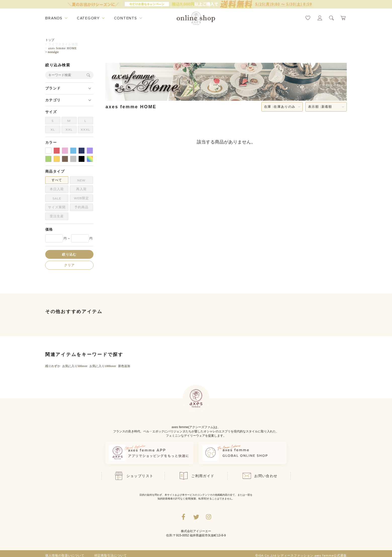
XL (53, 130)
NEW (81, 180)
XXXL (85, 130)
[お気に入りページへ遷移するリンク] (308, 18)
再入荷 (81, 189)
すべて (57, 180)
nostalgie (53, 52)
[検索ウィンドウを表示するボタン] (332, 18)
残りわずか (53, 366)
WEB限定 (81, 198)
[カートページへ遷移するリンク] (343, 18)
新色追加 (124, 366)
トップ (50, 40)
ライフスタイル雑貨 (63, 44)
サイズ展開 (57, 207)
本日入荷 (57, 189)
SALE (57, 198)
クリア (69, 265)
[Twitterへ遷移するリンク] (196, 517)
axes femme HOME (63, 48)
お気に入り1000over (103, 366)
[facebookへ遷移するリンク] (183, 517)
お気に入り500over (75, 366)
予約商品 (81, 207)
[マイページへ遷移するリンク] (320, 18)
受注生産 (57, 216)
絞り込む (69, 254)
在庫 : (280, 107)
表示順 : (320, 107)
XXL (69, 130)
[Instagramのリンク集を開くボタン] (209, 517)
